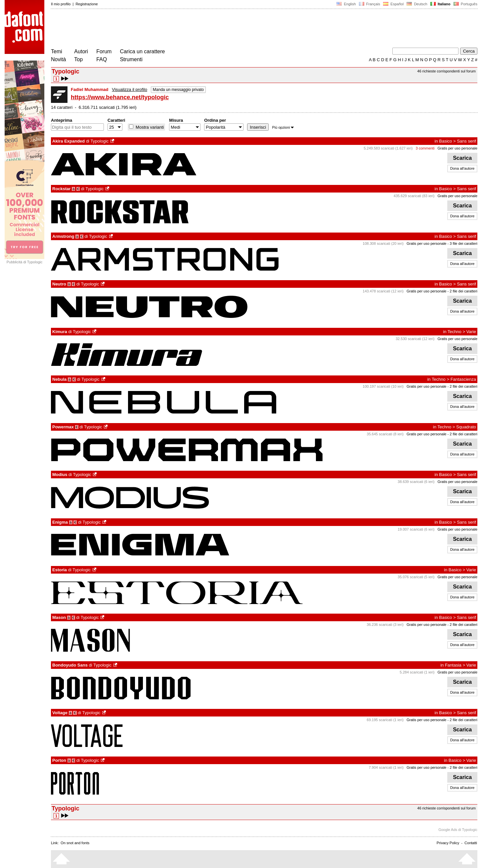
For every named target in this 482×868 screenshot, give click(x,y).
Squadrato (466, 427)
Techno (455, 332)
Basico (445, 141)
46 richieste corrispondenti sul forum (446, 71)
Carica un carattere (142, 51)
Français (370, 4)
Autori (81, 51)
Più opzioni (283, 127)
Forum (104, 51)
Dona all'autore (462, 168)
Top (78, 59)
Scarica (462, 158)
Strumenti (131, 59)
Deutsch (417, 4)
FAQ (102, 59)
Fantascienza (463, 379)
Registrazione (87, 4)
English (346, 4)
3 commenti (425, 148)
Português (465, 4)
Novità (58, 59)
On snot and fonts (75, 843)
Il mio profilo (61, 4)
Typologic (99, 141)
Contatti (471, 843)
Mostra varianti (149, 127)
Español (393, 4)
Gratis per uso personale (458, 148)
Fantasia (453, 665)
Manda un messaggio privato (178, 90)
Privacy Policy (448, 843)
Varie (471, 332)
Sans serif (466, 141)
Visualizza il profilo (130, 89)
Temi (57, 51)
